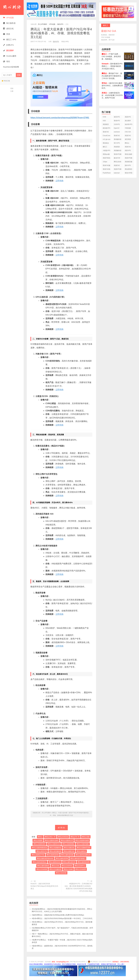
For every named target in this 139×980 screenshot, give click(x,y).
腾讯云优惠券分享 (67, 841)
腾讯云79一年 (75, 837)
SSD (104, 121)
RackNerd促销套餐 (11, 67)
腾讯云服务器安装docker (45, 859)
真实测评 (128, 121)
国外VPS (128, 165)
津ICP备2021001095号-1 (78, 962)
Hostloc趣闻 (10, 56)
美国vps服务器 (106, 155)
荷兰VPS (117, 143)
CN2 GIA (128, 132)
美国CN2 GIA (117, 166)
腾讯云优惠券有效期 (82, 841)
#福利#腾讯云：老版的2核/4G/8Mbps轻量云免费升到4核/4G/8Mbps (58, 915)
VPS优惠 (8, 18)
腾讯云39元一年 (50, 837)
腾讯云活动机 (68, 869)
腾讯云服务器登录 (69, 862)
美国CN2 (128, 136)
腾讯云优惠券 (38, 841)
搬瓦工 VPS (10, 39)
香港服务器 (118, 139)
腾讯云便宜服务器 (55, 851)
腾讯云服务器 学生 (38, 855)
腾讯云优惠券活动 (54, 844)
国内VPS (60, 24)
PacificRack (107, 173)
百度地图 (48, 962)
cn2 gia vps (107, 139)
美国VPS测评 (118, 170)
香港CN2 (117, 136)
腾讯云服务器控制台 (39, 862)
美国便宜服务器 (129, 162)
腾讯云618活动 (63, 837)
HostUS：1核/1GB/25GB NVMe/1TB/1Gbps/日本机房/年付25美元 (44, 886)
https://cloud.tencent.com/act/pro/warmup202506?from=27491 (60, 118)
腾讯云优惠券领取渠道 (39, 848)
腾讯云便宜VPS (42, 851)
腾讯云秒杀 (118, 162)
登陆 (12, 88)
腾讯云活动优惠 (42, 869)
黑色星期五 (129, 169)
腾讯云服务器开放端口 (78, 859)
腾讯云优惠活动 (69, 848)
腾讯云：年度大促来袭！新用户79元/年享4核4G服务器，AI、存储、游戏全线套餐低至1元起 (61, 33)
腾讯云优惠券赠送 (68, 844)
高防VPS (128, 151)
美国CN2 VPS (128, 147)
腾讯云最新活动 (69, 851)
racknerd (117, 132)
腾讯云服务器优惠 (67, 855)
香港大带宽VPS (129, 173)
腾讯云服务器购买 (43, 866)
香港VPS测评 (118, 155)
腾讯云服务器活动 (55, 862)
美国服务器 (118, 151)
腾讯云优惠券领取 (83, 844)
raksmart (117, 173)
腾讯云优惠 (86, 837)
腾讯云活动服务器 (55, 869)
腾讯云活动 (55, 866)
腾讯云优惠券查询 (39, 844)
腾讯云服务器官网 (62, 859)
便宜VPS (117, 117)
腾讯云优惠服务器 (55, 848)
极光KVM (117, 158)
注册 (12, 91)
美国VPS (128, 117)
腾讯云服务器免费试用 (83, 855)
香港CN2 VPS (106, 132)
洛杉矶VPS (129, 124)
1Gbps (105, 162)
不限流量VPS (128, 129)
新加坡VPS (106, 128)
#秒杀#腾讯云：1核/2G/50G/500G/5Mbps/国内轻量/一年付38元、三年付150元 (62, 919)
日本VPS (117, 124)
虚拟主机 (8, 29)
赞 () (61, 828)
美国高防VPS (117, 147)
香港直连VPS (106, 143)
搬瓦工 (105, 147)
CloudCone (106, 136)
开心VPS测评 (12, 7)
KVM (104, 117)
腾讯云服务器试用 (84, 862)
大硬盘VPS (106, 151)
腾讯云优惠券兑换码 (52, 841)
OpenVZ (117, 128)
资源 (7, 34)
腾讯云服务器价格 (53, 855)
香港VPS (117, 121)
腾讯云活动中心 (80, 866)
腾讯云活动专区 (67, 866)
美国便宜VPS (106, 125)
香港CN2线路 (106, 170)
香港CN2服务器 (106, 166)
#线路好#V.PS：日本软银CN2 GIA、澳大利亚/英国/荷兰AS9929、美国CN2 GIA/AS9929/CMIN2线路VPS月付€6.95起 (78, 887)
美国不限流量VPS (106, 158)
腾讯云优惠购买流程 (84, 848)
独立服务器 (9, 23)
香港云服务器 (129, 155)
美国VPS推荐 (129, 158)
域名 (7, 61)
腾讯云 (40, 837)
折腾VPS (8, 45)
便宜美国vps (128, 140)
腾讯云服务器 (81, 851)
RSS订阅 (6, 81)
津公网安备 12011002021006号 (100, 962)
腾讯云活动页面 (61, 873)
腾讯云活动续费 (81, 869)
